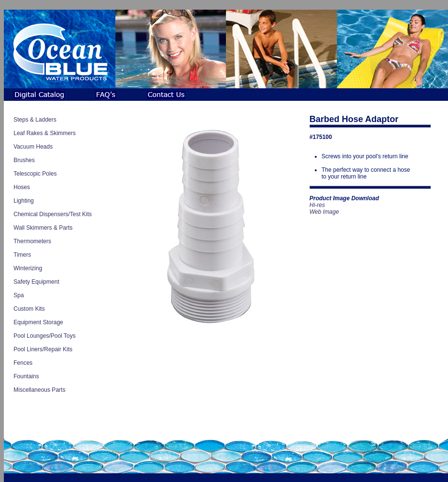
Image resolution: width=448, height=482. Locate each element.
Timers (22, 255)
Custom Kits (29, 309)
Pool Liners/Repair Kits (43, 349)
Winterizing (28, 268)
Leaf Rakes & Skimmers (45, 133)
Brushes (24, 160)
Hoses (22, 187)
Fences (23, 363)
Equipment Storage (38, 322)
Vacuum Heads (33, 147)
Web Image (324, 212)
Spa (19, 295)
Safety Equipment (36, 282)
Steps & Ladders (35, 120)
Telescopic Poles (35, 174)
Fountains (26, 376)
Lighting (24, 201)
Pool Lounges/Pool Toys (45, 336)
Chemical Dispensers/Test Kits (53, 214)
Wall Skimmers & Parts (43, 228)
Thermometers (32, 241)
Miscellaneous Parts (39, 390)
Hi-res (317, 205)
